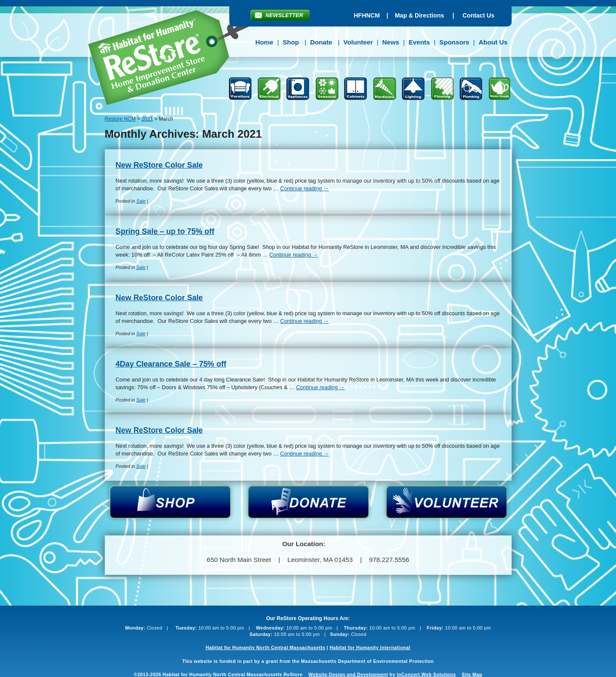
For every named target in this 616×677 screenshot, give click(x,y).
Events (419, 42)
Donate (321, 42)
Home (264, 42)
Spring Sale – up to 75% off (165, 231)
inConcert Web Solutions (426, 674)
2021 (147, 119)
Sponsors (454, 42)
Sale (141, 201)
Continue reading (305, 188)
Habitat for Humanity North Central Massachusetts (265, 647)
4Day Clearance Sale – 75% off (171, 364)
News (391, 42)
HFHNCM (367, 15)
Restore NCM (175, 59)
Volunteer (358, 42)
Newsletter (284, 15)
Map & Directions (419, 15)
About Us (493, 42)
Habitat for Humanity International (370, 647)
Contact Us (478, 15)
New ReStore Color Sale (159, 165)
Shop (291, 42)
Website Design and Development (348, 674)
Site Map (472, 674)
